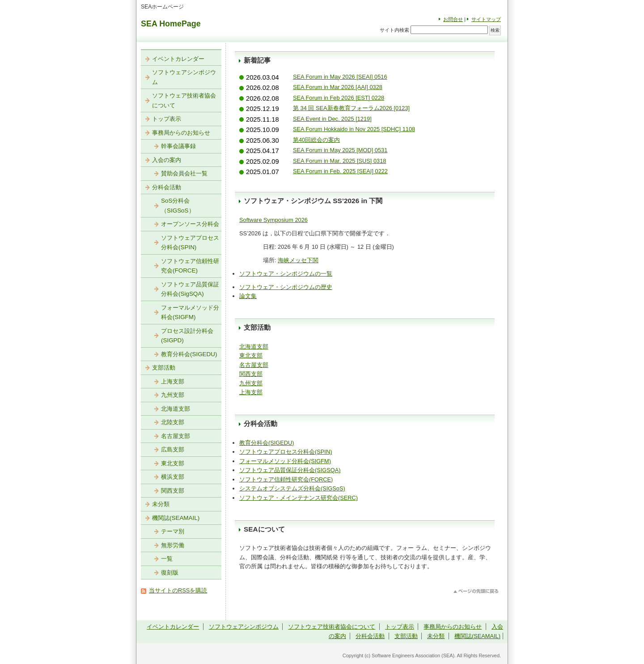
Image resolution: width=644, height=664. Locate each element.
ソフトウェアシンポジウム (184, 77)
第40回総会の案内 (316, 140)
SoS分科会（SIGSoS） (178, 206)
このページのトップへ (476, 591)
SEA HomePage (171, 24)
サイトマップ (486, 19)
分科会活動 (167, 187)
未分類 (161, 504)
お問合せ (453, 19)
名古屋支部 (254, 365)
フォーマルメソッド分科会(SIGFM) (285, 461)
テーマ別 (173, 531)
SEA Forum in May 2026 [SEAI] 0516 (340, 77)
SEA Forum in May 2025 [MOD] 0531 (340, 150)
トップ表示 (167, 119)
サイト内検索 (394, 30)
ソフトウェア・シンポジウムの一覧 (286, 274)
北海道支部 (254, 347)
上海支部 (251, 392)
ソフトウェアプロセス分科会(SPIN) (286, 452)
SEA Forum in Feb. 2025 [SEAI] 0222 (340, 171)
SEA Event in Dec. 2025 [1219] (332, 119)
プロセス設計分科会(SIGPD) (187, 336)
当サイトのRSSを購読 (178, 590)
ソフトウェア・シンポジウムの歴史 (286, 287)
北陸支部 (173, 422)
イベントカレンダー (178, 59)
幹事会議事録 (178, 146)
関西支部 (251, 374)
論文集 (248, 296)
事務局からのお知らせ (181, 133)
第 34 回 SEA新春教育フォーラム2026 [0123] (351, 108)
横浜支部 (173, 477)
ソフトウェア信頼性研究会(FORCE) (286, 479)
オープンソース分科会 (190, 224)
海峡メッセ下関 (298, 260)
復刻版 (170, 572)
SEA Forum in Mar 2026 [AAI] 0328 (338, 87)
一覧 (167, 559)
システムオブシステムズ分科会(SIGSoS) (292, 488)
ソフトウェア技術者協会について (184, 100)
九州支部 (251, 383)
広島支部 (173, 449)
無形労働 (173, 545)
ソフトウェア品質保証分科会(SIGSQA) (290, 470)
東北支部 (251, 355)
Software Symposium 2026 (273, 220)
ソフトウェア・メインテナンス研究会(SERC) (299, 498)
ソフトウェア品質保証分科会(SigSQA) (190, 289)
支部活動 (164, 368)
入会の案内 (167, 160)
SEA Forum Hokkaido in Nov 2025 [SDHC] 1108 (354, 129)
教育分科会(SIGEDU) (267, 443)
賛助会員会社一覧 (184, 173)
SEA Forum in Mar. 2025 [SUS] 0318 (339, 161)
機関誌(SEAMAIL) (176, 518)
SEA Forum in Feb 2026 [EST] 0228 (339, 98)
